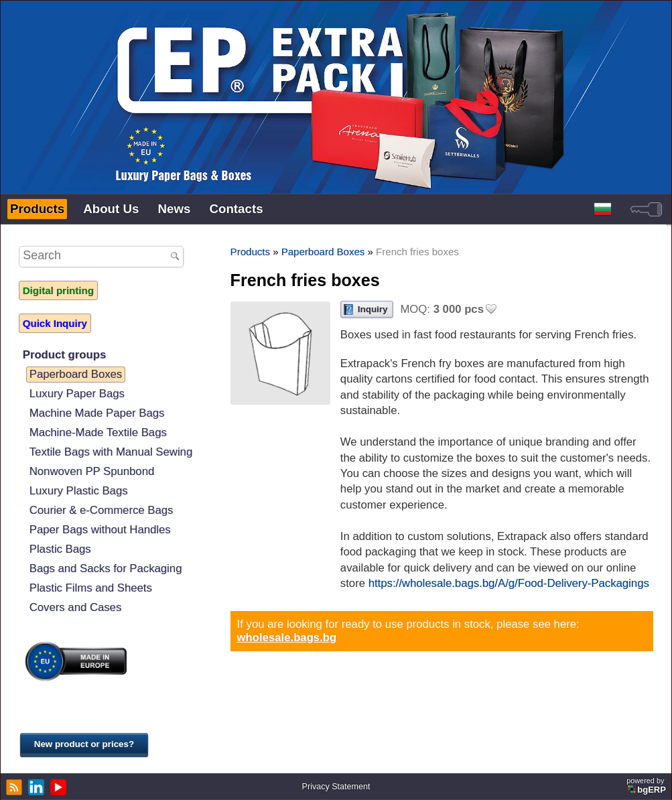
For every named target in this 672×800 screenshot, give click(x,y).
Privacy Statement (336, 787)
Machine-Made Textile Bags (98, 432)
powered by (647, 786)
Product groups (64, 355)
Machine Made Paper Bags (97, 413)
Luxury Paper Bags (77, 394)
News (174, 209)
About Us (111, 209)
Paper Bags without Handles (100, 530)
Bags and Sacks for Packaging (106, 569)
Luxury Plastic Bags (79, 491)
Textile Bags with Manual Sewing (111, 452)
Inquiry (373, 309)
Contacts (236, 209)
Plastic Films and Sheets (91, 588)
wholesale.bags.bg (287, 638)
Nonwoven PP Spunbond (92, 471)
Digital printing (58, 290)
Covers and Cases (76, 607)
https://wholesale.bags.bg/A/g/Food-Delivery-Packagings (509, 583)
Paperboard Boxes (76, 374)
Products (37, 209)
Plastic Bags (60, 549)
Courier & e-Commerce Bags (102, 510)
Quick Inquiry (55, 323)
